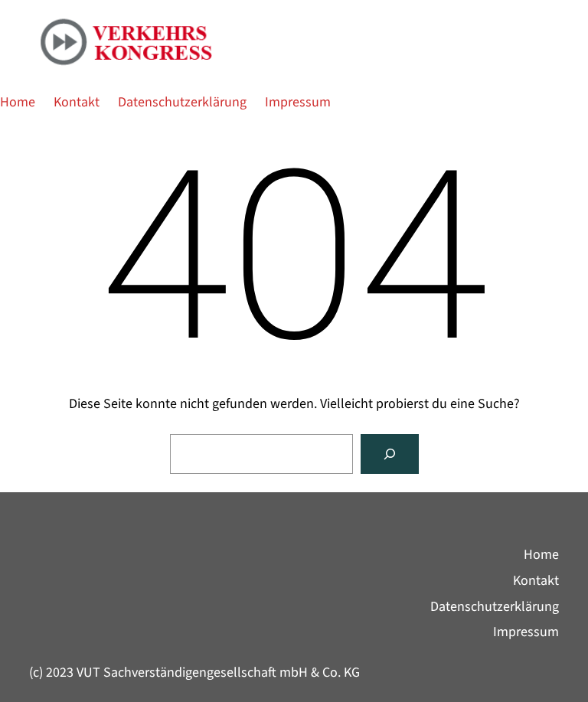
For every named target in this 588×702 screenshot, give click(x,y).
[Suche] (390, 454)
